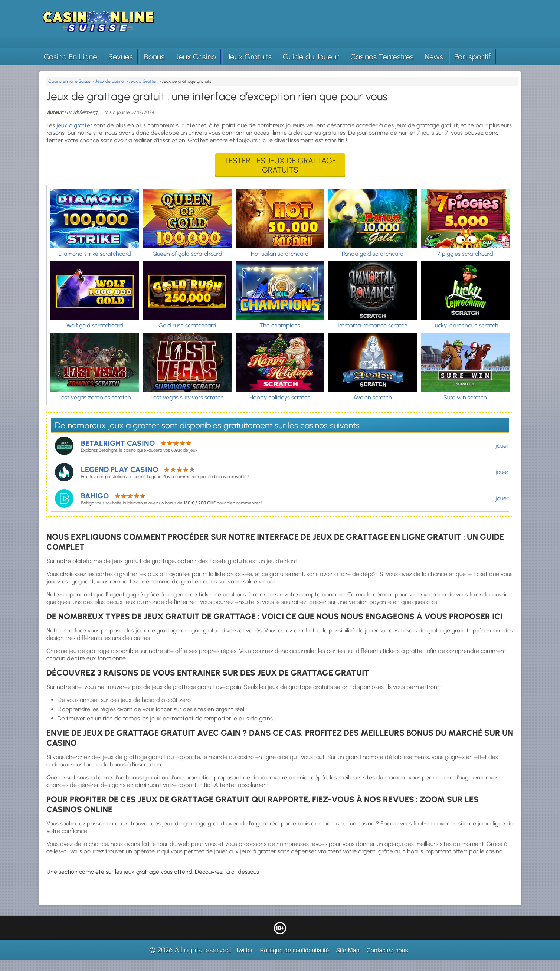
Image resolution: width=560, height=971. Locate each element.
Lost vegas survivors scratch (187, 397)
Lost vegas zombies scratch (95, 397)
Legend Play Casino (119, 470)
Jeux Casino (196, 57)
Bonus (154, 57)
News (434, 57)
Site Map (348, 950)
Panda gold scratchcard (373, 254)
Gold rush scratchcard (187, 325)
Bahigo (95, 496)
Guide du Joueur (311, 57)
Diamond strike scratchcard (95, 254)
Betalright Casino (118, 443)
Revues (121, 57)
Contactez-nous (387, 950)
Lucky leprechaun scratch (465, 325)
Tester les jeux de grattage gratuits (280, 165)
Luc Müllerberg (81, 112)
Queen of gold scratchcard (187, 254)
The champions (280, 325)
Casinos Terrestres (382, 57)
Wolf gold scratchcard (95, 325)
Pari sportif (473, 57)
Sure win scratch (465, 397)
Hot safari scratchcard (280, 254)
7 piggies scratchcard (465, 254)
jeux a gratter (74, 125)
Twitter (244, 950)
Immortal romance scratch (373, 325)
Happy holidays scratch (280, 397)
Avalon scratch (373, 397)
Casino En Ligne (71, 57)
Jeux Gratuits (249, 57)
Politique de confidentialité (295, 950)
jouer (502, 446)
